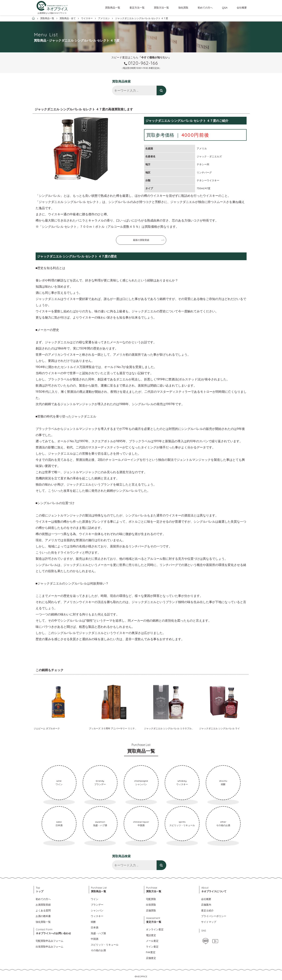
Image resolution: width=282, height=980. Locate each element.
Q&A (225, 8)
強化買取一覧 (43, 922)
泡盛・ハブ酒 (98, 933)
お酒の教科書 (43, 916)
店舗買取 (151, 910)
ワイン (95, 899)
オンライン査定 (155, 929)
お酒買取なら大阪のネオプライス (52, 13)
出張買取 (151, 905)
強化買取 (183, 8)
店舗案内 (206, 905)
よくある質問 (43, 910)
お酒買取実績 (43, 905)
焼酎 (93, 922)
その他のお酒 (98, 950)
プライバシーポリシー (214, 916)
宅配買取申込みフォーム (49, 941)
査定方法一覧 (137, 8)
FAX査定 (151, 952)
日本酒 (95, 927)
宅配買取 (151, 899)
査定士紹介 (207, 910)
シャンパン (97, 910)
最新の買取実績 (141, 240)
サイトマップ (209, 922)
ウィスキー (97, 916)
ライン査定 (152, 947)
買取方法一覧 (161, 8)
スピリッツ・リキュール (105, 945)
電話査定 (151, 935)
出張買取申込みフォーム (49, 947)
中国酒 (95, 939)
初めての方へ (205, 8)
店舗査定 (151, 958)
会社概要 (242, 8)
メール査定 (152, 941)
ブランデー (97, 905)
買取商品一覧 (113, 8)
